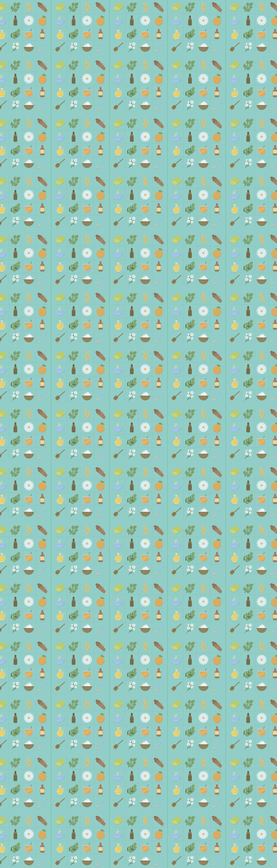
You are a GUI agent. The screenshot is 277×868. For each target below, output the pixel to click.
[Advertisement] (139, 86)
